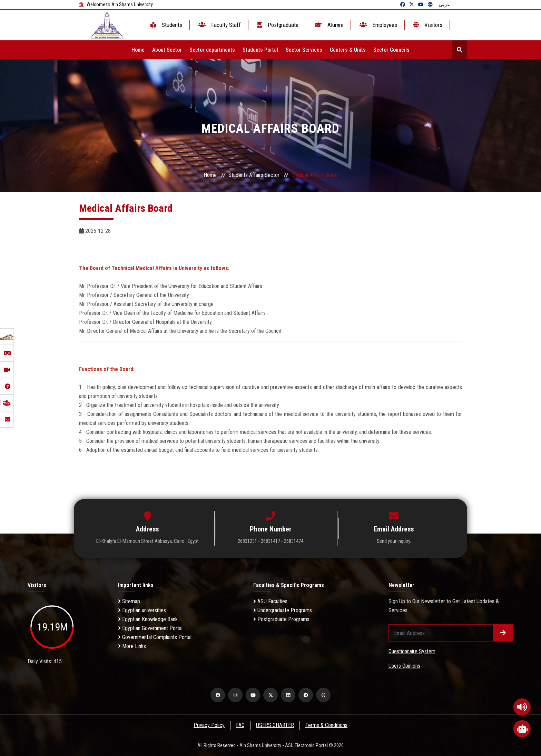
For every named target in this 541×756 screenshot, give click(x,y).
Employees (378, 25)
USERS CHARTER (275, 725)
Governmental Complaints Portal (155, 637)
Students (166, 25)
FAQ (240, 725)
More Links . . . (136, 646)
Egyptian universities (142, 610)
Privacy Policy (209, 725)
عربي (444, 4)
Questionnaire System (412, 651)
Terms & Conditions (327, 725)
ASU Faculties (270, 601)
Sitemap (129, 601)
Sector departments (212, 50)
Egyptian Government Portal (150, 628)
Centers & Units (348, 50)
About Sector (167, 50)
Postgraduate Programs (281, 619)
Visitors (427, 25)
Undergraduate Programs (283, 610)
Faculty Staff (219, 25)
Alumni (328, 25)
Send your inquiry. (394, 541)
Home (138, 50)
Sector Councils (391, 50)
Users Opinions (404, 666)
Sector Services (304, 50)
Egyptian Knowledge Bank (148, 619)
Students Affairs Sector (254, 175)
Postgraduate (277, 25)
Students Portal (260, 50)
